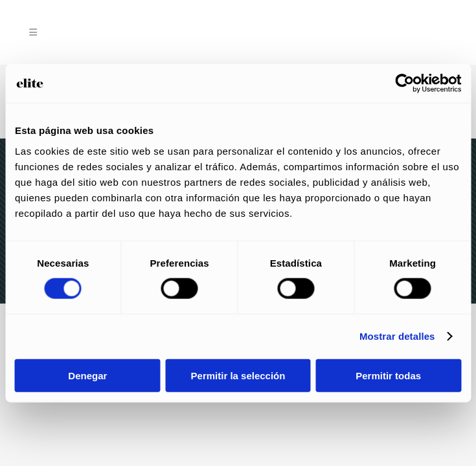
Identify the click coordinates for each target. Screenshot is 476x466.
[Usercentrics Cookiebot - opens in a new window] (404, 83)
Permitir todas (388, 375)
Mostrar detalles (397, 336)
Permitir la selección (238, 375)
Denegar (87, 375)
